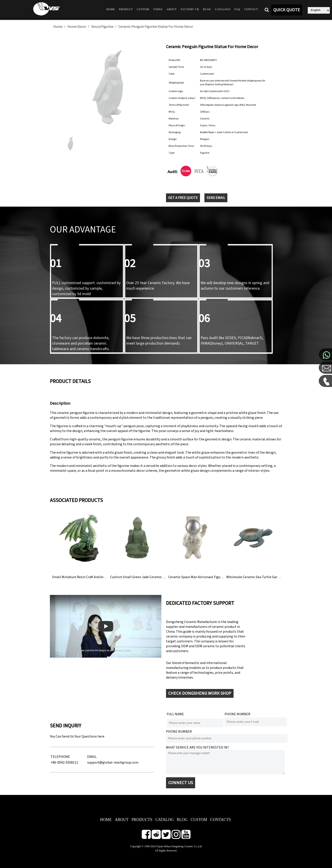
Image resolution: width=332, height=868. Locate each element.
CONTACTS (221, 820)
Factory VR (190, 9)
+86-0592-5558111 (64, 762)
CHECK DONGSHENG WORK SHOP (200, 693)
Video (158, 9)
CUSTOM (199, 820)
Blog (207, 9)
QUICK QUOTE (287, 10)
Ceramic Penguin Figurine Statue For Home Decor (156, 27)
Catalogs (223, 9)
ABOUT (122, 820)
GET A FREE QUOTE (183, 198)
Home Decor (77, 27)
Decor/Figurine (102, 27)
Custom (143, 9)
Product (126, 9)
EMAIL (92, 757)
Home (111, 9)
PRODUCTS (142, 820)
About (172, 9)
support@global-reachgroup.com (113, 762)
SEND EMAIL (216, 198)
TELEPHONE (60, 757)
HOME (106, 820)
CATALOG (165, 820)
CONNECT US (181, 783)
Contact (251, 9)
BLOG (182, 820)
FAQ (237, 9)
